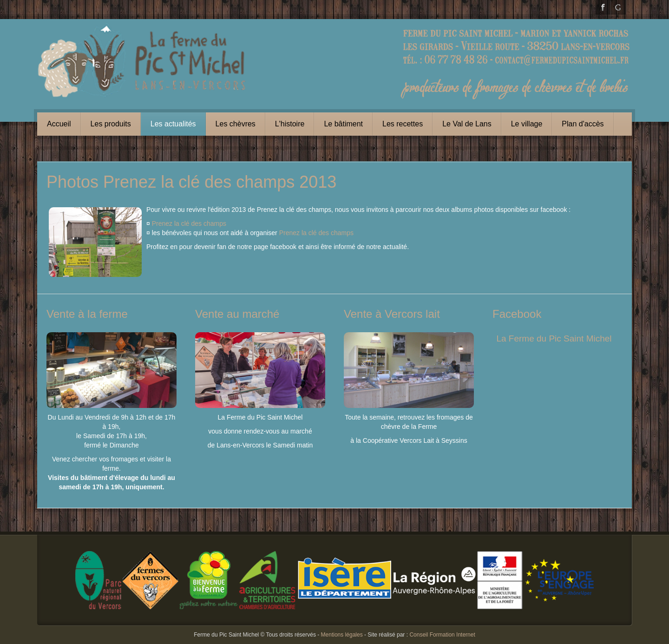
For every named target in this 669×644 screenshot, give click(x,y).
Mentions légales (342, 635)
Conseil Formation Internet (442, 635)
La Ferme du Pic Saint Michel (554, 338)
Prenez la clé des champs (189, 223)
